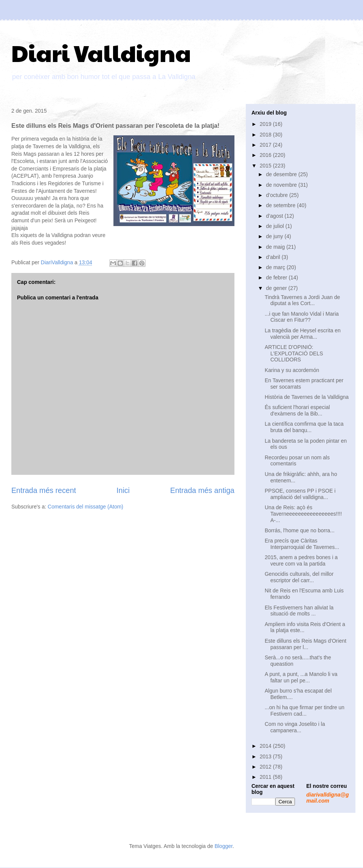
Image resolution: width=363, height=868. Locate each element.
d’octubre (277, 195)
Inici (123, 490)
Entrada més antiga (202, 490)
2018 (266, 135)
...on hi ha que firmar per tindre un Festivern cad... (305, 711)
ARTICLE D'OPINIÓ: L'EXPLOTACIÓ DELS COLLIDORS (294, 353)
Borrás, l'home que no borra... (300, 530)
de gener (277, 288)
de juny (275, 236)
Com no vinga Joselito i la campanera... (295, 727)
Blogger (223, 846)
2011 (266, 777)
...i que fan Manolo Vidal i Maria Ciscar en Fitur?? (302, 317)
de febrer (277, 277)
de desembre (282, 174)
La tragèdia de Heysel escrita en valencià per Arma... (303, 334)
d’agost (275, 216)
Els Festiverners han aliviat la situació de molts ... (299, 611)
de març (276, 267)
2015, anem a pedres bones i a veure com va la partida (301, 560)
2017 (266, 145)
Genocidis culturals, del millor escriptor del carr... (299, 577)
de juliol (275, 226)
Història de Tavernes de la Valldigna (307, 397)
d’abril (274, 257)
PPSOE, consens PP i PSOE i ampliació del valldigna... (300, 494)
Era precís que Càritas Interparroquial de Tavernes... (302, 544)
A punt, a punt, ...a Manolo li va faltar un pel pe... (301, 677)
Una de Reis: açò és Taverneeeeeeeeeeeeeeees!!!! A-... (303, 514)
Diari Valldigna (101, 53)
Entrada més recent (44, 490)
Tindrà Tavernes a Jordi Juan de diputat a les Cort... (302, 300)
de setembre (281, 205)
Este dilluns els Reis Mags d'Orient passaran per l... (306, 644)
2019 (266, 124)
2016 (266, 155)
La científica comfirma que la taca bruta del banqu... (304, 427)
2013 (266, 756)
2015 (266, 166)
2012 (266, 767)
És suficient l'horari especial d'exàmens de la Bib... (297, 410)
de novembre (282, 185)
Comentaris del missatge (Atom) (85, 507)
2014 (266, 746)
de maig (276, 247)
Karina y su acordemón (292, 370)
